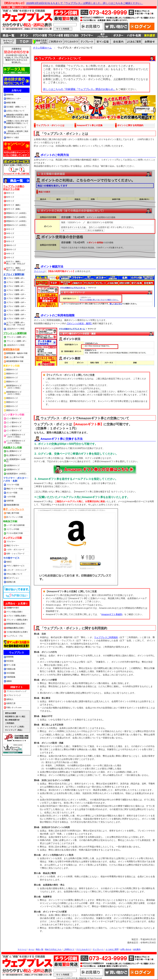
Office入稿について (14, 574)
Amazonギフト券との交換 (90, 125)
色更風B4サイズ (13, 469)
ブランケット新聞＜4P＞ (16, 341)
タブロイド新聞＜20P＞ (16, 306)
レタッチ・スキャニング (16, 570)
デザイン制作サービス (15, 566)
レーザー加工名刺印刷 (15, 525)
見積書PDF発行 (13, 608)
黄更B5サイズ (12, 370)
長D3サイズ (11, 250)
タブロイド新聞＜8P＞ (16, 290)
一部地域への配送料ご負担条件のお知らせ (17, 132)
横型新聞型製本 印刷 (15, 361)
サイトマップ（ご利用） (15, 727)
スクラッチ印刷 (13, 529)
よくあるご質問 (112, 949)
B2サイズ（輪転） (14, 205)
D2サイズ (10, 241)
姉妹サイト (17, 687)
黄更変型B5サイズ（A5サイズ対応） (14, 387)
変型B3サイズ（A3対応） (17, 221)
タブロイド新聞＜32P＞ (16, 319)
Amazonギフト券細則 (112, 614)
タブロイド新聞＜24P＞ (16, 310)
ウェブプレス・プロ (14, 636)
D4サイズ (10, 233)
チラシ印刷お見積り (14, 612)
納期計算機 (11, 103)
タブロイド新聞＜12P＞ (16, 294)
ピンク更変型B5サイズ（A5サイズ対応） (16, 436)
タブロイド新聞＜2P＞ (16, 278)
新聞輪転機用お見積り (15, 628)
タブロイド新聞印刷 (14, 274)
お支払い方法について (15, 111)
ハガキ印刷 (11, 497)
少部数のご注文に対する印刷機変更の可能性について (17, 122)
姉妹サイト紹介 (13, 137)
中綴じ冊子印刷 (13, 513)
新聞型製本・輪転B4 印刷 (17, 353)
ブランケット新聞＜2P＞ (16, 337)
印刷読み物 (11, 669)
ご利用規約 (10, 723)
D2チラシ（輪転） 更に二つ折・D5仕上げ (16, 269)
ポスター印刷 (12, 493)
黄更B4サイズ (12, 374)
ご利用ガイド (69, 949)
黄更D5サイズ (12, 398)
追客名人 (10, 699)
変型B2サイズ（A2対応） (17, 225)
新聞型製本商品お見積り (16, 624)
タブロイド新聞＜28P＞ (16, 315)
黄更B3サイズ (12, 378)
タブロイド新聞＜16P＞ (16, 302)
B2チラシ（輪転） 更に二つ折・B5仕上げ (16, 263)
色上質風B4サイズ (14, 455)
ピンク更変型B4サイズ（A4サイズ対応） (16, 442)
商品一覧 (40, 949)
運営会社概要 (11, 713)
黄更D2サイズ (12, 410)
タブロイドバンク (14, 695)
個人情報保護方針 (12, 720)
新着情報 (10, 95)
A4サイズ (10, 254)
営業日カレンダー (14, 99)
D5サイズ (10, 229)
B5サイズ (10, 193)
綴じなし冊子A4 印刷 (15, 357)
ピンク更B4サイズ (14, 422)
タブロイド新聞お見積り (16, 616)
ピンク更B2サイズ (14, 430)
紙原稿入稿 (11, 582)
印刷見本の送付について (16, 127)
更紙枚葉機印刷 (13, 505)
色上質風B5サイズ (14, 451)
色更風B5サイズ (13, 465)
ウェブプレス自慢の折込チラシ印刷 (14, 188)
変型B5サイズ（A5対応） (17, 213)
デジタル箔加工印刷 (14, 533)
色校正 (9, 562)
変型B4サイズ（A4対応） (17, 217)
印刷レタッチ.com (14, 707)
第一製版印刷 (81, 978)
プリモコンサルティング (16, 691)
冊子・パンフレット (14, 509)
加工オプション (13, 578)
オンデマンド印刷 (13, 538)
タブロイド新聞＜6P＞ (16, 286)
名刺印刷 (10, 501)
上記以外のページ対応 (15, 329)
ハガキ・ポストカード (15, 550)
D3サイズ (10, 237)
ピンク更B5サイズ (14, 418)
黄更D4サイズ (12, 402)
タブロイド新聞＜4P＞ (16, 282)
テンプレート (98, 949)
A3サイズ (10, 258)
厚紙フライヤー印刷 (14, 489)
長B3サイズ (11, 245)
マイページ (39, 271)
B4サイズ (10, 197)
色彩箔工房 (11, 703)
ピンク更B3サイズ (14, 426)
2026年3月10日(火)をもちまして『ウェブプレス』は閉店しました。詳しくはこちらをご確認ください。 (85, 3)
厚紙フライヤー (13, 546)
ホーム (31, 949)
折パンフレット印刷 (14, 517)
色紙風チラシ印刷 (13, 447)
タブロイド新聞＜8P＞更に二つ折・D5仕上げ (16, 324)
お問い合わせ (126, 949)
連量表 (9, 681)
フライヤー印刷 (13, 485)
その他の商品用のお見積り (17, 632)
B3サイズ (10, 201)
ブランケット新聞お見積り (17, 620)
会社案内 (137, 949)
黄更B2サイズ (12, 382)
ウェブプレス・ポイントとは (50, 125)
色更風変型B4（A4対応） (17, 474)
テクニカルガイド (84, 949)
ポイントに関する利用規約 (130, 125)
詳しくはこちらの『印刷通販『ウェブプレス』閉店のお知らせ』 (79, 89)
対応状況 (10, 661)
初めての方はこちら (53, 949)
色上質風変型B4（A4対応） (16, 460)
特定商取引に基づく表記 (15, 716)
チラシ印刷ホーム (42, 48)
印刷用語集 (11, 677)
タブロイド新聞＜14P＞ (16, 298)
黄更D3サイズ (12, 406)
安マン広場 (11, 665)
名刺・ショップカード (15, 554)
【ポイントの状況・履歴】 (79, 323)
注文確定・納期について (16, 107)
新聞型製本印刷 (11, 349)
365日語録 (10, 673)
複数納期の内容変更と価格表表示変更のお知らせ (17, 116)
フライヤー (11, 542)
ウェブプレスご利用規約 (106, 637)
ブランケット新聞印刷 (15, 333)
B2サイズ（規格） (14, 209)
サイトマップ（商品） (14, 730)
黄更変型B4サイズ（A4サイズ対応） (14, 393)
